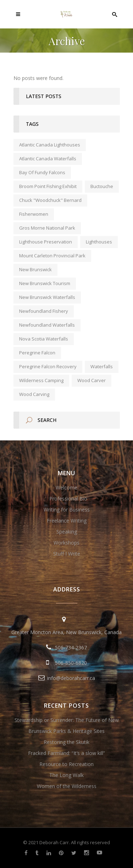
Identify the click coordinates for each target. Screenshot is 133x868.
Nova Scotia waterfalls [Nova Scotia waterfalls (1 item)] (44, 339)
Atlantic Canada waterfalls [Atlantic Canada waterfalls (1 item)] (48, 159)
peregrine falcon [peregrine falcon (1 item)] (37, 353)
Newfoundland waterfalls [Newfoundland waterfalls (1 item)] (47, 325)
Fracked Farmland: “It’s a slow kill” (66, 753)
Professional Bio (68, 499)
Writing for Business (67, 510)
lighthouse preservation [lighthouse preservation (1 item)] (46, 242)
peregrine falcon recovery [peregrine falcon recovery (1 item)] (48, 366)
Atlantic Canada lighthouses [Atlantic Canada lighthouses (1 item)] (50, 145)
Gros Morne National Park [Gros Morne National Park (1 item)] (47, 228)
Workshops (66, 543)
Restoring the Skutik (66, 742)
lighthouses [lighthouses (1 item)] (99, 242)
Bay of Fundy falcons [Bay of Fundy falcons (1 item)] (42, 172)
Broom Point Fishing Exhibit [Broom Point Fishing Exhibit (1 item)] (48, 186)
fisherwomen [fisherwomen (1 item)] (34, 214)
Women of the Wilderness (67, 786)
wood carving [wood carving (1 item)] (34, 394)
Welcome (66, 487)
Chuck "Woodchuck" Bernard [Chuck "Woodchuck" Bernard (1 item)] (50, 200)
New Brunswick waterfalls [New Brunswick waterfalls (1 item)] (47, 297)
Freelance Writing (67, 521)
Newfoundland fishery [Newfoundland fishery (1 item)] (44, 311)
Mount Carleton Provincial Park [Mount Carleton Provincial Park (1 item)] (52, 256)
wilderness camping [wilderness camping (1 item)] (41, 380)
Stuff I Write (67, 554)
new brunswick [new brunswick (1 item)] (35, 269)
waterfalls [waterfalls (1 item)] (102, 366)
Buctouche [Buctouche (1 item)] (102, 186)
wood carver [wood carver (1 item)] (92, 380)
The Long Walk (66, 775)
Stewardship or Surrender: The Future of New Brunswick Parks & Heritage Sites (67, 725)
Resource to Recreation (66, 764)
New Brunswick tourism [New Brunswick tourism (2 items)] (45, 283)
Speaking (67, 532)
